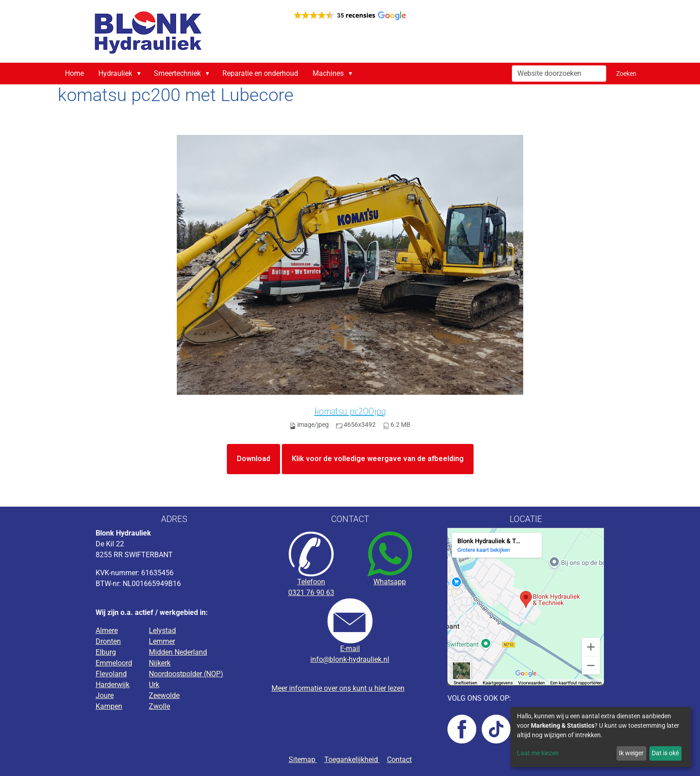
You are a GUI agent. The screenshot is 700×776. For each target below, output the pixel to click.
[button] (141, 74)
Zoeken (626, 74)
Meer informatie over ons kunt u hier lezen (338, 688)
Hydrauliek (115, 73)
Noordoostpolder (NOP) (186, 674)
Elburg (106, 652)
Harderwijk (113, 685)
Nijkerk (160, 663)
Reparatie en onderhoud (260, 73)
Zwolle (159, 706)
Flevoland (111, 674)
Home (74, 73)
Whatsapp (390, 582)
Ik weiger (631, 753)
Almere (107, 630)
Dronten (108, 641)
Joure (105, 695)
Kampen (109, 706)
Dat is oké (665, 753)
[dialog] (601, 737)
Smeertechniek (177, 73)
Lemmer (162, 641)
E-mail (350, 649)
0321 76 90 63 (311, 593)
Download (253, 459)
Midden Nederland (178, 652)
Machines (328, 73)
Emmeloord (114, 663)
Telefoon (311, 582)
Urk (154, 685)
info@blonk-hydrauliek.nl (350, 659)
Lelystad (162, 630)
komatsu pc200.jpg (350, 411)
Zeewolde (164, 695)
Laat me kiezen (538, 753)
